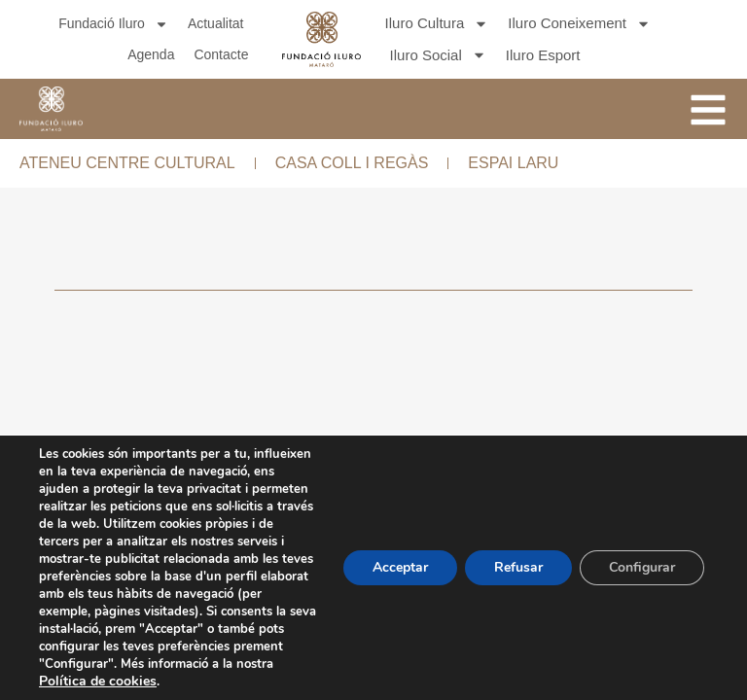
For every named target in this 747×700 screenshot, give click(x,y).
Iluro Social (438, 56)
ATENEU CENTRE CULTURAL (127, 163)
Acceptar (400, 567)
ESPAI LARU (513, 163)
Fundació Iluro (113, 24)
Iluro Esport (543, 55)
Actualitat (216, 23)
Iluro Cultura (437, 24)
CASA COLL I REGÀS (352, 163)
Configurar (642, 567)
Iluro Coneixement (579, 24)
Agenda (151, 54)
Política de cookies (98, 681)
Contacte (221, 54)
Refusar (518, 567)
